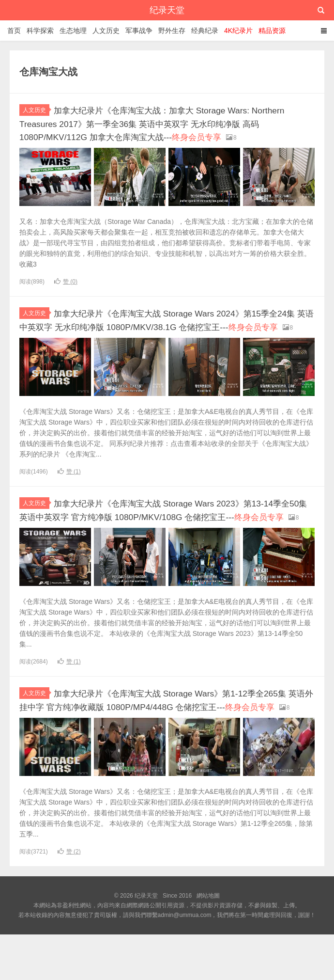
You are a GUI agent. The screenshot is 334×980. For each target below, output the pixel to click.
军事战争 (139, 31)
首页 (14, 31)
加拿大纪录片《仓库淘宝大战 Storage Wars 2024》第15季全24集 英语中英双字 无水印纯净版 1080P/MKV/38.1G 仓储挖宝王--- (167, 336)
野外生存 (172, 31)
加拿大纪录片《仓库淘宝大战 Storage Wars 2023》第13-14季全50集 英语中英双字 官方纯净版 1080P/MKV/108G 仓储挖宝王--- (164, 538)
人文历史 (106, 31)
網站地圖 (208, 941)
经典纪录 (205, 31)
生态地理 (73, 31)
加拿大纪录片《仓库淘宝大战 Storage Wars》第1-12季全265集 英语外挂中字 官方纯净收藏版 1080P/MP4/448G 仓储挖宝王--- (166, 740)
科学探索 (40, 31)
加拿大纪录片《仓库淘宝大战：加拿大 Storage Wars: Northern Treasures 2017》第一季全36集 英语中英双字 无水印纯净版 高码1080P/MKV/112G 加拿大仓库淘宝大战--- (167, 129)
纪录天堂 (167, 10)
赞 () (66, 292)
